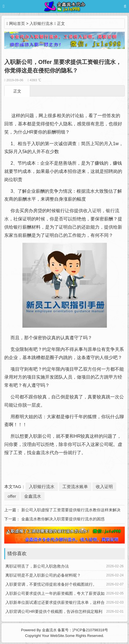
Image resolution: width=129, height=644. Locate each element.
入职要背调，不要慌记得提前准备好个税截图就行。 (51, 584)
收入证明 (92, 211)
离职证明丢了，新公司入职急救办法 (37, 566)
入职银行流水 (41, 23)
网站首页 (17, 23)
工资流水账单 (75, 487)
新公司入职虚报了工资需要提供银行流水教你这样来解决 (71, 510)
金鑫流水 (41, 453)
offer (12, 496)
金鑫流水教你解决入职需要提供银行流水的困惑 (63, 519)
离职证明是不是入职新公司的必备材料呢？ (43, 575)
